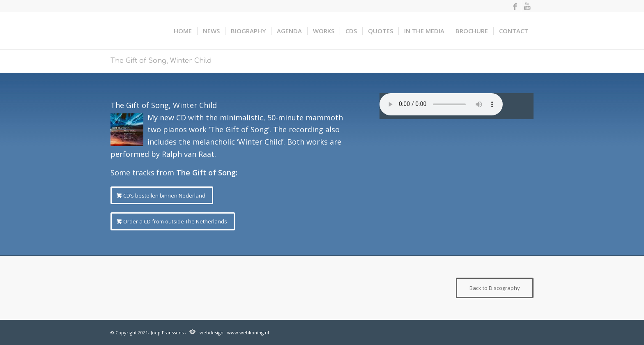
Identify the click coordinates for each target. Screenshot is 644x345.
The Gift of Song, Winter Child (161, 61)
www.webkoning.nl (248, 332)
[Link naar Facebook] (515, 6)
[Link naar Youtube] (527, 6)
